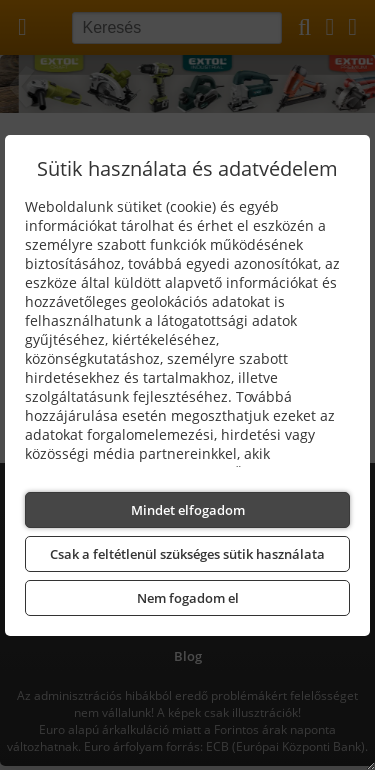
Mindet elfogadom (188, 510)
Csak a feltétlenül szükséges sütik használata (187, 554)
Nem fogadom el (188, 598)
